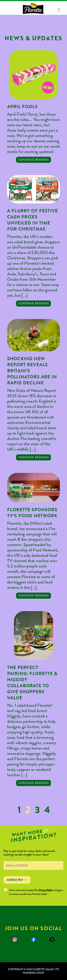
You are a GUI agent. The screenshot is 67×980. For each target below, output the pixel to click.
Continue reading (33, 160)
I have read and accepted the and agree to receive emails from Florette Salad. (36, 892)
